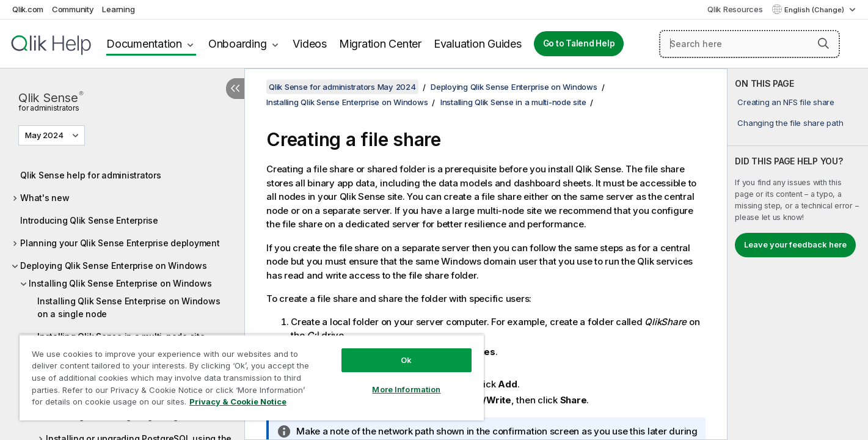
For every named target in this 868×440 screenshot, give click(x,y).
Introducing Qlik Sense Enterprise (89, 220)
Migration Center (380, 44)
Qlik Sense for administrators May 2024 (342, 87)
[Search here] (749, 44)
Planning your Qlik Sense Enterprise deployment (120, 243)
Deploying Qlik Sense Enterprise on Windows (114, 266)
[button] (823, 43)
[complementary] (798, 254)
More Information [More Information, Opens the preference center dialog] (406, 389)
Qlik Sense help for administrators (91, 175)
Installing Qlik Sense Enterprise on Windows (120, 283)
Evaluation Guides (478, 44)
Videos (310, 44)
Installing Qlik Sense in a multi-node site (513, 102)
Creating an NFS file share (786, 102)
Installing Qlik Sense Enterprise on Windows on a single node (129, 307)
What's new (45, 198)
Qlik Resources (735, 9)
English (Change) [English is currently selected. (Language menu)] (815, 10)
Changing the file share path (790, 123)
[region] (252, 377)
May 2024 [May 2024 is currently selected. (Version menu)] (45, 135)
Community (73, 9)
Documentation (144, 44)
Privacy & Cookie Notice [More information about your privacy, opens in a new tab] (238, 402)
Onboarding (238, 44)
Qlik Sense (51, 100)
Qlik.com (28, 9)
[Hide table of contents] (235, 89)
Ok (406, 360)
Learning (118, 9)
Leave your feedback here (795, 244)
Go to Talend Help (579, 43)
